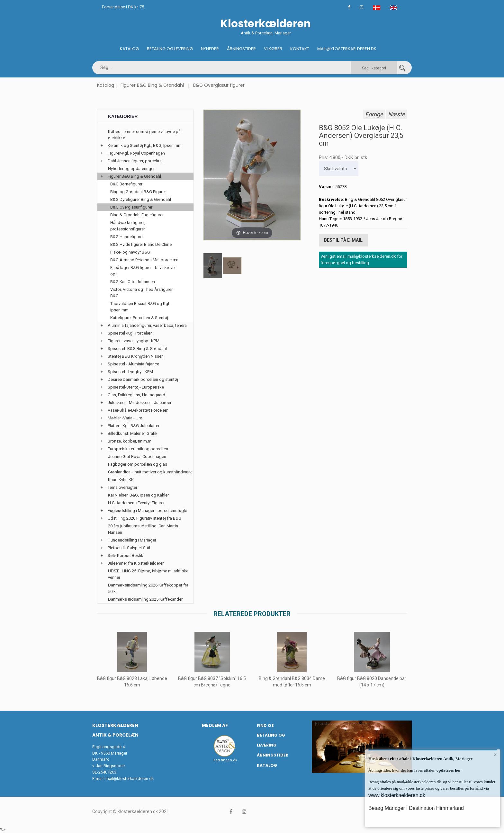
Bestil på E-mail (343, 240)
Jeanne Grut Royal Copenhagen (137, 457)
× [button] (495, 755)
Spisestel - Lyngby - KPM (130, 372)
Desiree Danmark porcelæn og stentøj (143, 379)
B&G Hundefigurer (127, 237)
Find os (265, 726)
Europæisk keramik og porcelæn (138, 449)
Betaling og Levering (170, 49)
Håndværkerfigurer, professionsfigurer (128, 226)
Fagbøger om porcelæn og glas (138, 464)
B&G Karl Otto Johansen (133, 282)
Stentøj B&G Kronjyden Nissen (136, 356)
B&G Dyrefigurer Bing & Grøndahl (141, 199)
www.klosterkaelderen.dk (397, 795)
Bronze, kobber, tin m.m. (130, 441)
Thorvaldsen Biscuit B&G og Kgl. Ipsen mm (140, 307)
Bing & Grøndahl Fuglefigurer (137, 215)
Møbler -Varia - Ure (125, 418)
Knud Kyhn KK (121, 480)
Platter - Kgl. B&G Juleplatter (134, 426)
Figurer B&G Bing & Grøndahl (152, 85)
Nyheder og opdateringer (131, 169)
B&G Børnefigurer (126, 184)
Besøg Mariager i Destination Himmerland (416, 808)
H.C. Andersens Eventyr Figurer (136, 503)
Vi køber (273, 49)
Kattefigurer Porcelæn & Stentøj (139, 318)
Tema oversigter (122, 487)
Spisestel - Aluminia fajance (133, 364)
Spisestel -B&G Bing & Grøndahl (137, 349)
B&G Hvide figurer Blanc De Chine (141, 244)
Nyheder (210, 49)
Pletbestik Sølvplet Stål (129, 548)
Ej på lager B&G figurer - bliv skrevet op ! (143, 271)
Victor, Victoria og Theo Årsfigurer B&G (141, 293)
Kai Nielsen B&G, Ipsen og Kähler (138, 495)
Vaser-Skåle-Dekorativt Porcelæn (138, 410)
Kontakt (300, 49)
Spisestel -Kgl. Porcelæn (130, 333)
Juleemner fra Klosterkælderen (136, 563)
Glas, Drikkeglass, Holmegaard (136, 395)
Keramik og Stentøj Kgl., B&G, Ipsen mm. (145, 145)
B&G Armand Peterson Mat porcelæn (144, 260)
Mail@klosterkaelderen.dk (347, 49)
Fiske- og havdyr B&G (130, 252)
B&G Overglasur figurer (219, 85)
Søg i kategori (374, 68)
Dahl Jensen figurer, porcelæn (135, 161)
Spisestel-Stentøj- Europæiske (136, 387)
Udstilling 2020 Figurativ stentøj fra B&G (144, 518)
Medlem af (215, 725)
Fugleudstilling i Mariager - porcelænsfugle (147, 511)
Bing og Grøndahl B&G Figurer (138, 192)
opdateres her (448, 770)
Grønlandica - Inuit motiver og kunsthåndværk (150, 472)
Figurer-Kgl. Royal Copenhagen (136, 153)
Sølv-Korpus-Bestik (126, 555)
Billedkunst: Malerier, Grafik (133, 433)
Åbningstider (241, 49)
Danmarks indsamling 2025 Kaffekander (145, 599)
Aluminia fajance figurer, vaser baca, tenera (147, 325)
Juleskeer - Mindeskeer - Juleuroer (139, 403)
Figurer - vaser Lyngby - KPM (134, 341)
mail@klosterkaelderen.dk (130, 779)
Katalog (129, 49)
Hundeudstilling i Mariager (132, 540)
